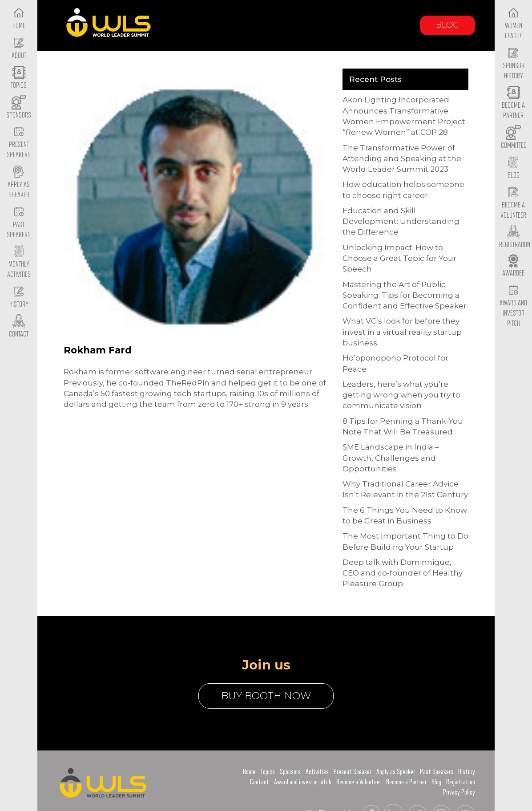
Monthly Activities (19, 263)
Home (249, 772)
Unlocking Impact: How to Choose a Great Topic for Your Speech (399, 258)
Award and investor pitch (303, 782)
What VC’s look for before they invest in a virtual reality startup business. (402, 332)
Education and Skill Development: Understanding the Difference (401, 221)
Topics (268, 772)
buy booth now (266, 696)
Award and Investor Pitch (513, 306)
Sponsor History (514, 64)
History (467, 772)
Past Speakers (19, 223)
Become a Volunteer (513, 203)
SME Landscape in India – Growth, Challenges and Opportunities (391, 458)
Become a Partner (513, 104)
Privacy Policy (459, 792)
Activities (317, 772)
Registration (461, 782)
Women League (514, 24)
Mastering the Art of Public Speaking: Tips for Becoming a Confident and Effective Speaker (405, 295)
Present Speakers (19, 143)
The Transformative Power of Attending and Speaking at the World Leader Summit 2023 (402, 159)
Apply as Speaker (19, 182)
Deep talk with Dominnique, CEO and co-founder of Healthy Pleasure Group (403, 573)
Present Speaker (353, 772)
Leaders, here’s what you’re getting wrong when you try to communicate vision (401, 395)
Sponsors (290, 772)
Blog (447, 25)
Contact (260, 782)
